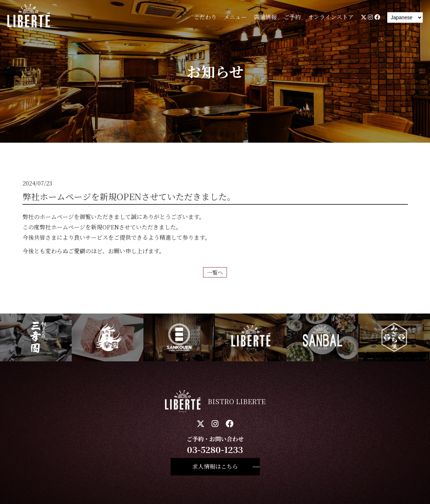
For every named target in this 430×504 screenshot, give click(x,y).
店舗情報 (265, 17)
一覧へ (215, 272)
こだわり (205, 17)
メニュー (235, 17)
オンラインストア (331, 17)
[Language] (405, 17)
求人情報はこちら (215, 466)
